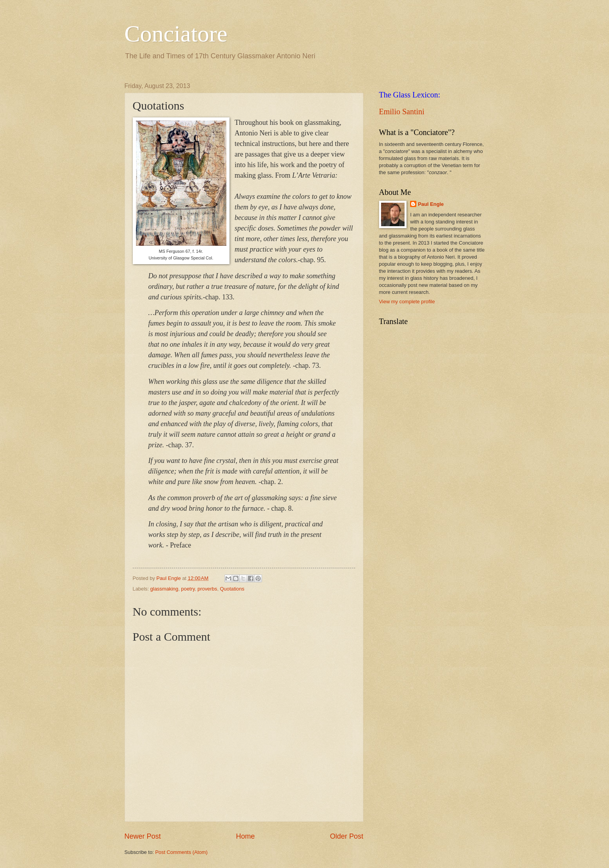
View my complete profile (407, 302)
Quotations (232, 589)
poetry (188, 589)
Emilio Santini (402, 112)
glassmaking (164, 589)
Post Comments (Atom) (181, 852)
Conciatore (176, 34)
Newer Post (143, 836)
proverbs (207, 589)
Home (245, 836)
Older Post (346, 836)
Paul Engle (431, 204)
